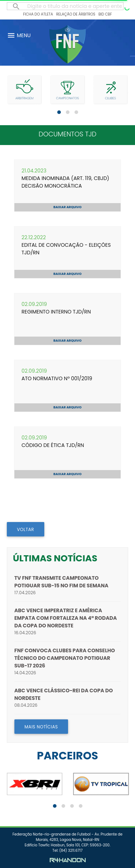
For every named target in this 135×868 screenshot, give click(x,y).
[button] (59, 112)
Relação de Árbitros (76, 14)
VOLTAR (26, 529)
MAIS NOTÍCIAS (41, 727)
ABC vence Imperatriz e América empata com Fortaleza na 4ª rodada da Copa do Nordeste (66, 618)
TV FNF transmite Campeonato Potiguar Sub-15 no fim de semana (61, 582)
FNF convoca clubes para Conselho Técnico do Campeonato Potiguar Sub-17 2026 (65, 658)
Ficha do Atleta (38, 14)
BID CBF (105, 14)
